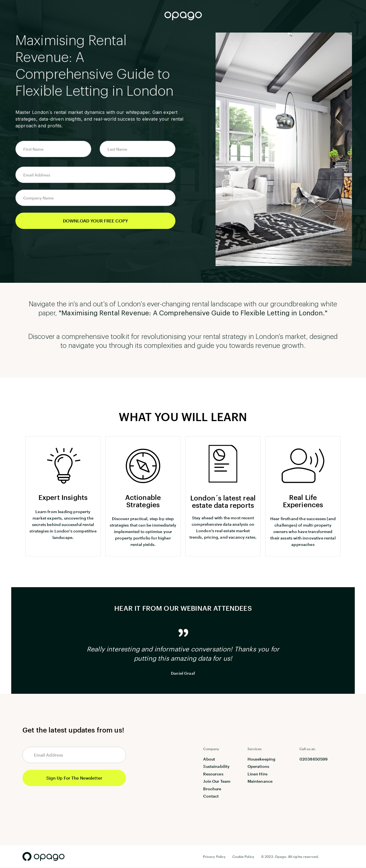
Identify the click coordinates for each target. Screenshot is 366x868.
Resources (213, 774)
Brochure (212, 789)
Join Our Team (217, 781)
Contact (211, 796)
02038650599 (314, 759)
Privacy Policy (214, 856)
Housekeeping (262, 759)
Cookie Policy (243, 856)
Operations (258, 766)
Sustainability (216, 766)
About (209, 759)
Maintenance (260, 781)
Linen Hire (258, 774)
